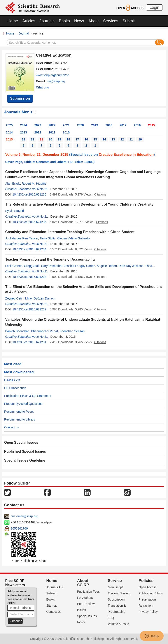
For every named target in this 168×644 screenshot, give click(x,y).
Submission (20, 98)
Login (154, 7)
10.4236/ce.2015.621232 (29, 309)
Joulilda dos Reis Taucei (22, 238)
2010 (66, 132)
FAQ (111, 618)
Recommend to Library (20, 419)
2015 (151, 125)
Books (64, 21)
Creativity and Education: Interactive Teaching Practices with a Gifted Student (70, 232)
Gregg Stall (32, 266)
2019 (95, 125)
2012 (38, 132)
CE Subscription (15, 388)
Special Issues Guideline (25, 460)
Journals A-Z (55, 587)
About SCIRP (83, 583)
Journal (24, 33)
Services (111, 21)
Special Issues (87, 616)
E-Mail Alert (12, 380)
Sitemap (52, 606)
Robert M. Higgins (34, 184)
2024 (24, 125)
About (94, 21)
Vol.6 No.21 (40, 189)
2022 (52, 125)
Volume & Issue (118, 624)
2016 (137, 125)
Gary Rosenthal (52, 266)
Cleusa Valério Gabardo (73, 238)
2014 (9, 132)
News (79, 21)
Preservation (147, 599)
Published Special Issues (25, 451)
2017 (123, 125)
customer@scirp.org (24, 516)
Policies (146, 581)
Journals (47, 21)
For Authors (85, 598)
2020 (80, 125)
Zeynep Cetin (14, 298)
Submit (129, 21)
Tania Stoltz (47, 238)
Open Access (148, 587)
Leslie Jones (14, 266)
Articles (29, 21)
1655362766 (19, 528)
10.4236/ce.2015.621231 (29, 342)
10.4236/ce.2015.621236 (29, 194)
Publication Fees (88, 592)
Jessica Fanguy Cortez (80, 266)
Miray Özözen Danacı (40, 298)
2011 (52, 132)
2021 (66, 125)
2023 (38, 125)
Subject (52, 593)
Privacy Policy (148, 612)
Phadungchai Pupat (44, 331)
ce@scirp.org (56, 81)
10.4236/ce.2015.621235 (29, 222)
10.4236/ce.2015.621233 (29, 277)
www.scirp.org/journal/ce (52, 75)
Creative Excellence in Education (126, 155)
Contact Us (54, 612)
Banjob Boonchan (17, 331)
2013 (24, 132)
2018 (109, 125)
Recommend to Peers (19, 412)
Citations (42, 87)
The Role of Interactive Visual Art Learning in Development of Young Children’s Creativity (79, 204)
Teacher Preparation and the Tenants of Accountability (50, 259)
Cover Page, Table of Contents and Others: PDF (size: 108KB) (50, 162)
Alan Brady (13, 184)
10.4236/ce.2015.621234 (29, 249)
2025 (9, 125)
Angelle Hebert (107, 266)
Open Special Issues (21, 442)
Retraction (145, 606)
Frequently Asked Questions (23, 404)
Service (115, 581)
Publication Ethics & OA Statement (28, 396)
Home (13, 21)
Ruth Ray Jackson (131, 266)
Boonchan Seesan (72, 331)
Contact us (11, 427)
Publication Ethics (151, 593)
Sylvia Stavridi (15, 211)
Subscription (116, 599)
